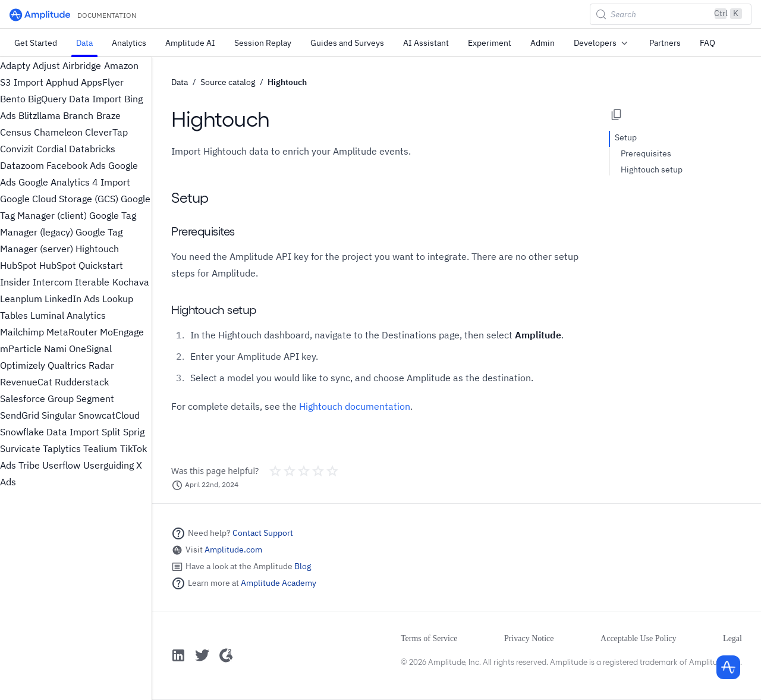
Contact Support (263, 533)
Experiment (490, 43)
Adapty (15, 65)
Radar (101, 365)
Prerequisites (646, 153)
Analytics (129, 43)
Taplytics (62, 448)
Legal (732, 638)
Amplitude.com (233, 550)
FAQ (707, 43)
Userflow (61, 465)
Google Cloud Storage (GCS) (59, 199)
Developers (602, 43)
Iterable (92, 282)
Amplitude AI (190, 43)
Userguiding (109, 465)
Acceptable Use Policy (639, 638)
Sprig (134, 432)
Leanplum (21, 299)
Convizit (17, 149)
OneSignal (90, 349)
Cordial (51, 149)
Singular (59, 415)
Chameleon (58, 132)
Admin (543, 43)
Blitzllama (40, 115)
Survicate (20, 448)
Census (16, 132)
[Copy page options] (617, 115)
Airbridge (82, 65)
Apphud (62, 82)
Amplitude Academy (279, 583)
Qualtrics (67, 365)
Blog (303, 566)
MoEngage (122, 332)
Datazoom (22, 165)
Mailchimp (22, 332)
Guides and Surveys (347, 43)
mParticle (21, 349)
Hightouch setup (652, 169)
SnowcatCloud (109, 415)
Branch (78, 115)
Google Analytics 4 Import (74, 182)
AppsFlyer (102, 82)
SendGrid (20, 415)
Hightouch (97, 249)
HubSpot (18, 265)
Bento (13, 99)
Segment (95, 398)
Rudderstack (82, 382)
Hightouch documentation (355, 406)
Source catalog (228, 82)
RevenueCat (26, 382)
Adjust (46, 65)
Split (111, 432)
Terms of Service (429, 638)
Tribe (29, 465)
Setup (626, 137)
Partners (665, 43)
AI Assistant (426, 43)
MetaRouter (72, 332)
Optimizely (23, 365)
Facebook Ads (76, 165)
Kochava (131, 282)
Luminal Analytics (68, 315)
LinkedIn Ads (72, 299)
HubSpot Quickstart (81, 265)
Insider (15, 282)
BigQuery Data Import (75, 99)
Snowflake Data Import (50, 432)
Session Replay (263, 43)
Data (84, 43)
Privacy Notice (529, 638)
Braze (109, 115)
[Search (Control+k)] (671, 14)
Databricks (92, 149)
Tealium (100, 448)
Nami (55, 349)
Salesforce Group (37, 398)
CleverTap (106, 132)
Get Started (36, 43)
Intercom (53, 282)
